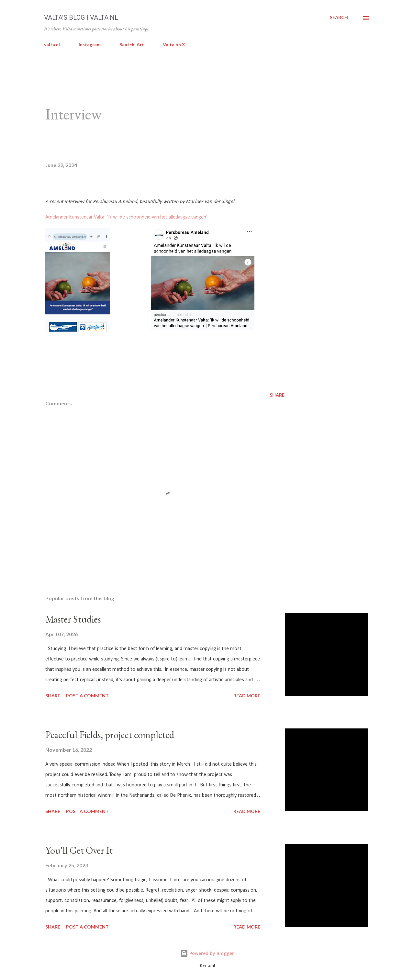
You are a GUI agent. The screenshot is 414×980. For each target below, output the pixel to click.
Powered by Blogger (207, 953)
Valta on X (174, 45)
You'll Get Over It (79, 850)
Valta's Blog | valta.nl (81, 17)
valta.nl (52, 45)
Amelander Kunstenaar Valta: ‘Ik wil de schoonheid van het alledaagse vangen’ (126, 217)
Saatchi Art (132, 45)
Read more (247, 696)
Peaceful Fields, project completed (110, 735)
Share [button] (277, 395)
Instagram (90, 45)
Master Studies (73, 619)
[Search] (339, 17)
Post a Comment (87, 696)
